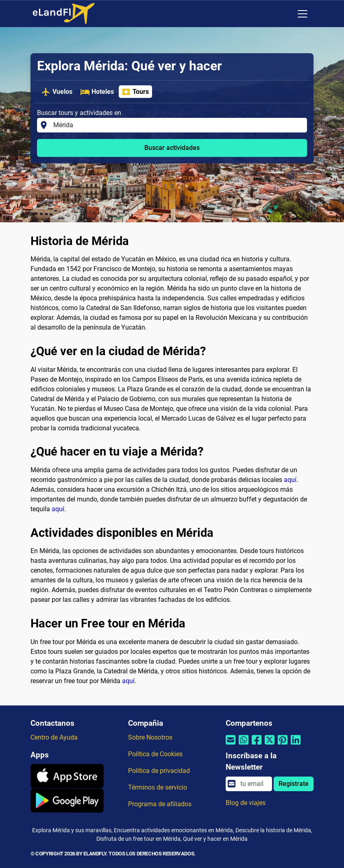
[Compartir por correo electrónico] (231, 745)
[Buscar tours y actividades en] (178, 125)
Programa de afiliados (160, 804)
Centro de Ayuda (54, 737)
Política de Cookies (155, 754)
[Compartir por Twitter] (270, 745)
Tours (135, 92)
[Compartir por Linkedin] (296, 745)
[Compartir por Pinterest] (283, 745)
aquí (290, 480)
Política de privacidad (159, 771)
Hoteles (97, 92)
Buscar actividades (172, 148)
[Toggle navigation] (303, 14)
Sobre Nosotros (150, 737)
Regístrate (294, 784)
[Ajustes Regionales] (285, 14)
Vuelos (57, 92)
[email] (254, 784)
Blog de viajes (246, 803)
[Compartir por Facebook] (257, 745)
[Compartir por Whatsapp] (244, 745)
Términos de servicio (158, 787)
